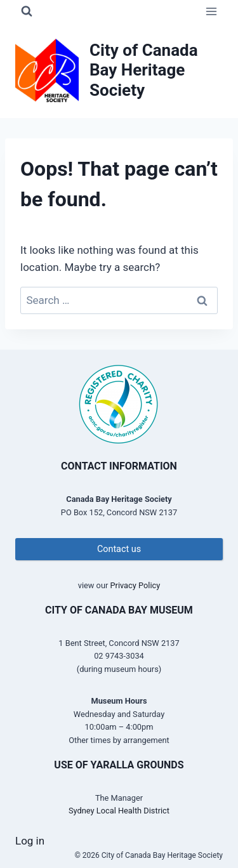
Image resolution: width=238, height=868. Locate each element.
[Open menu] (211, 11)
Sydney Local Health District (119, 811)
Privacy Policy (135, 585)
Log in (30, 841)
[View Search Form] (27, 11)
